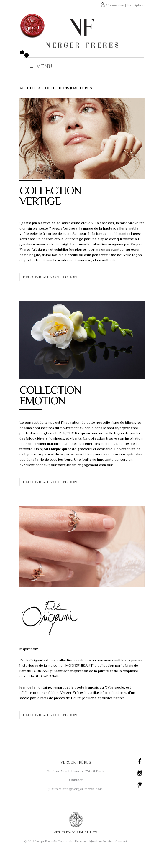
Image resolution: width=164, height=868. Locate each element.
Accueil (24, 88)
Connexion (119, 5)
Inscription (140, 5)
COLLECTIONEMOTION (46, 405)
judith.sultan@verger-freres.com (75, 803)
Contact (121, 856)
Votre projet (30, 24)
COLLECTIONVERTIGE (46, 200)
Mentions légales (101, 856)
